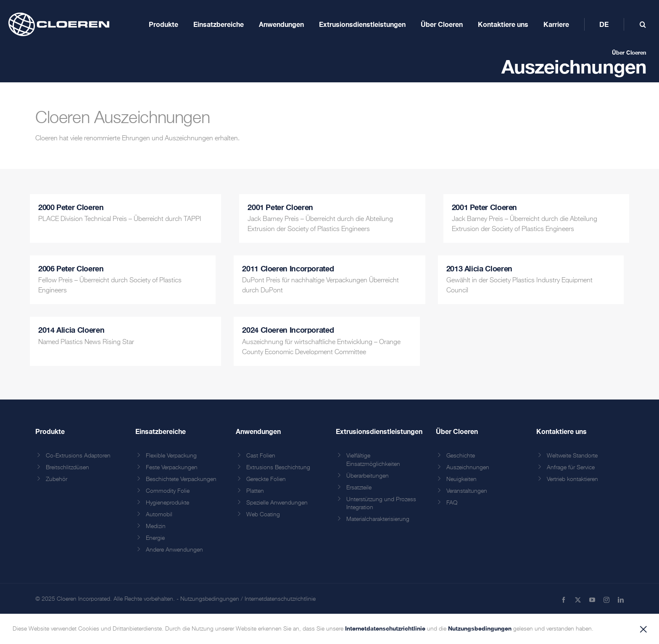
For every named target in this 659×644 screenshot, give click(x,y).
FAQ (452, 503)
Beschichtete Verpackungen (181, 479)
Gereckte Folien (266, 479)
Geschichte (461, 456)
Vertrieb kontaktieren (572, 479)
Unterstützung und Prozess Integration (381, 504)
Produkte (50, 431)
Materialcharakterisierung (378, 519)
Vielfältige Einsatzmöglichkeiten (373, 460)
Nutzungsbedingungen (210, 599)
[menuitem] (604, 24)
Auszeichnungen (468, 468)
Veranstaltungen (467, 491)
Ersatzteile (359, 488)
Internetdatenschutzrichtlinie (280, 599)
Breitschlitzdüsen (67, 468)
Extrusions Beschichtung (278, 468)
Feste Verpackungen (172, 468)
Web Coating (263, 515)
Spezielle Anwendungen (277, 503)
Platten (255, 491)
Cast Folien (261, 456)
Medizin (156, 526)
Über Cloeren (629, 53)
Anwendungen (258, 431)
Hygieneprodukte (167, 503)
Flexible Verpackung (171, 456)
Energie (155, 538)
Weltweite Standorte (572, 456)
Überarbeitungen (368, 476)
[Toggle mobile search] (643, 24)
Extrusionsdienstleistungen (379, 431)
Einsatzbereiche (161, 431)
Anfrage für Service (571, 468)
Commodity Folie (168, 491)
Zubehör (57, 479)
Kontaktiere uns (561, 431)
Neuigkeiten (461, 479)
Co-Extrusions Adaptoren (78, 456)
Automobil (159, 515)
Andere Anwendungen (174, 550)
